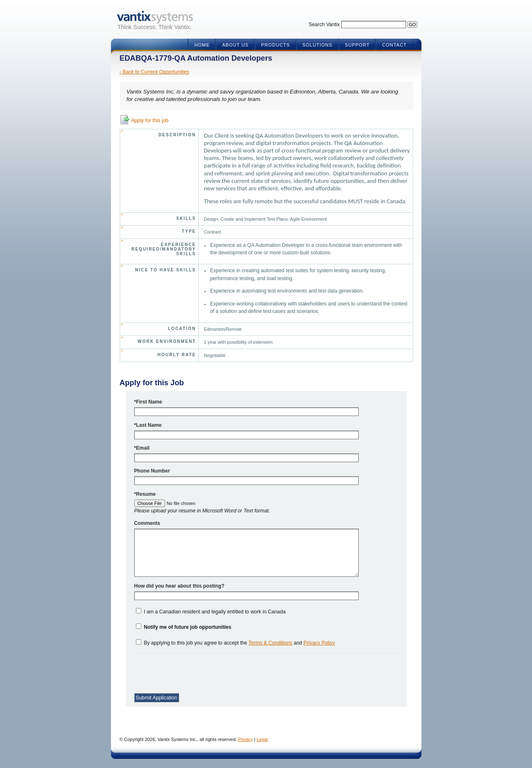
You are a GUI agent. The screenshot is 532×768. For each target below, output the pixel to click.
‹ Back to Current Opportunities (155, 72)
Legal (262, 739)
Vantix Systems (155, 17)
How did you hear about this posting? (179, 586)
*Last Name (148, 425)
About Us (235, 45)
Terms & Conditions (270, 643)
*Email (142, 448)
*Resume (145, 494)
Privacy (246, 739)
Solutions (318, 45)
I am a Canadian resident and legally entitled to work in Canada (215, 612)
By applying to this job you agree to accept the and (239, 643)
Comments (147, 523)
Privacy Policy (319, 643)
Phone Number (152, 471)
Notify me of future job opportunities (188, 627)
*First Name (148, 402)
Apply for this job (150, 121)
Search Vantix (324, 25)
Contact (394, 45)
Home (202, 45)
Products (275, 45)
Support (357, 45)
